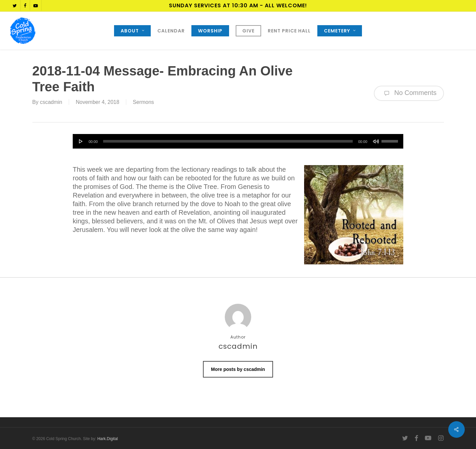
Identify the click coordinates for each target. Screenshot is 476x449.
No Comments (409, 93)
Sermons (143, 102)
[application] (238, 141)
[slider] (228, 141)
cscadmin (51, 102)
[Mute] (376, 141)
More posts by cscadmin (238, 369)
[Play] (81, 141)
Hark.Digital (107, 439)
